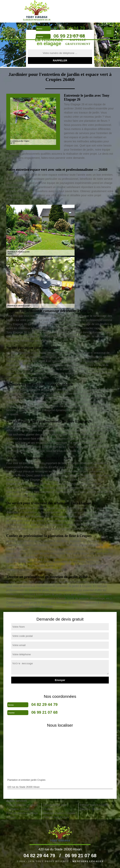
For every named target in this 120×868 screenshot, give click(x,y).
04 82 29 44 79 (69, 28)
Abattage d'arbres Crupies (59, 813)
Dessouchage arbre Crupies (55, 807)
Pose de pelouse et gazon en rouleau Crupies (22, 807)
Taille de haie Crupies (56, 817)
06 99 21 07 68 (69, 36)
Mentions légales (88, 861)
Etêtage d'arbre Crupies (94, 805)
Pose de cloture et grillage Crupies (22, 815)
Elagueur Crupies (90, 809)
